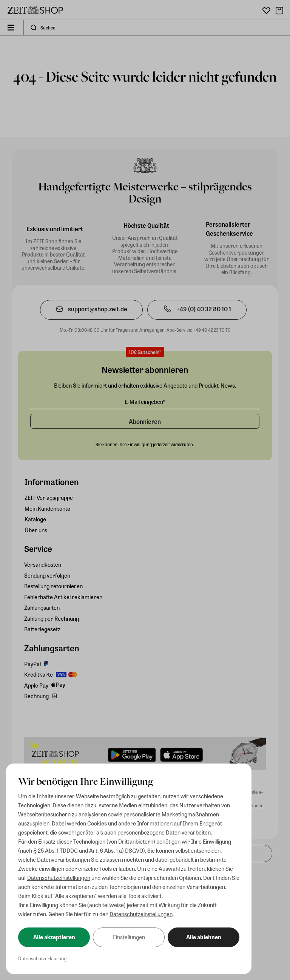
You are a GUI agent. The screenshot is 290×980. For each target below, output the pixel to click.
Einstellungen (129, 937)
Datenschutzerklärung (42, 958)
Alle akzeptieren (54, 937)
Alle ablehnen (204, 937)
